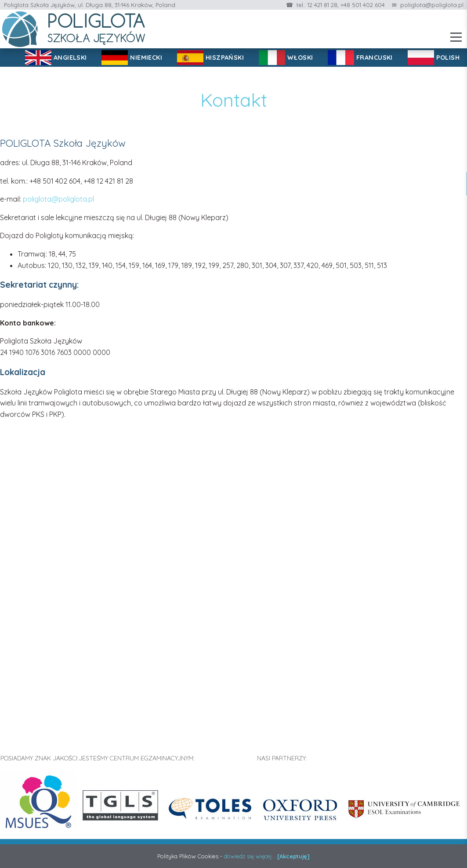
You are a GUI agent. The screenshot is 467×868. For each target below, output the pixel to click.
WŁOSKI (300, 58)
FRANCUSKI (375, 58)
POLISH (448, 58)
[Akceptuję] (293, 856)
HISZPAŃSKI (225, 58)
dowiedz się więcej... (250, 856)
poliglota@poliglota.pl (432, 5)
